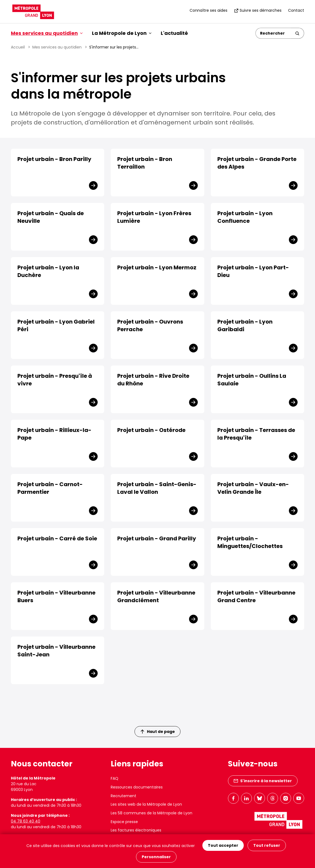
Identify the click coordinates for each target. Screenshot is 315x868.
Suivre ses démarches (258, 10)
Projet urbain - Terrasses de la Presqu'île (256, 434)
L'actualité (174, 33)
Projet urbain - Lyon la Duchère (48, 271)
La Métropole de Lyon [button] (122, 33)
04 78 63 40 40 (26, 821)
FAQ (115, 778)
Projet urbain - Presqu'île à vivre (55, 380)
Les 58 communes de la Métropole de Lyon (152, 813)
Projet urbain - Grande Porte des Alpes (257, 163)
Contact (296, 10)
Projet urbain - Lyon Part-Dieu (253, 271)
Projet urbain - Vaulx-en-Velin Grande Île (253, 488)
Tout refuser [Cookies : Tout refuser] (267, 845)
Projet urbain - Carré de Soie (57, 538)
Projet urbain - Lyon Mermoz (157, 267)
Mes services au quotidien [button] (47, 33)
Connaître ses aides (209, 10)
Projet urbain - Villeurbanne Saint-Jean (56, 651)
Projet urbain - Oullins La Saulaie (252, 380)
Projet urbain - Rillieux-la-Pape (54, 434)
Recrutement (123, 796)
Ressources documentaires (137, 787)
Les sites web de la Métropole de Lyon (146, 804)
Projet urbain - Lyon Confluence (245, 217)
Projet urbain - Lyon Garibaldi (245, 325)
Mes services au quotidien (57, 47)
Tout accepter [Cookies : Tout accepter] (223, 845)
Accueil (18, 47)
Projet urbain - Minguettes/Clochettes (250, 542)
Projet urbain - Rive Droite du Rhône (153, 380)
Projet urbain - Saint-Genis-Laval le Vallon (157, 488)
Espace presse (124, 822)
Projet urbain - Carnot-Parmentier (50, 488)
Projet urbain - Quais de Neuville (51, 217)
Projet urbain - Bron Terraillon (145, 163)
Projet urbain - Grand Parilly (157, 538)
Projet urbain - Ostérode (151, 430)
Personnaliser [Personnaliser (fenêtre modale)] (156, 857)
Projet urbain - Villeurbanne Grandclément (156, 596)
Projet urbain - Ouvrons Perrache (150, 325)
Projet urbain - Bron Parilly (54, 159)
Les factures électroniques (136, 830)
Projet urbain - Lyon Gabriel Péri (56, 325)
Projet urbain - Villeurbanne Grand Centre (256, 596)
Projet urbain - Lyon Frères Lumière (154, 217)
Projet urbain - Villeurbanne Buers (56, 596)
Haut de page (158, 732)
